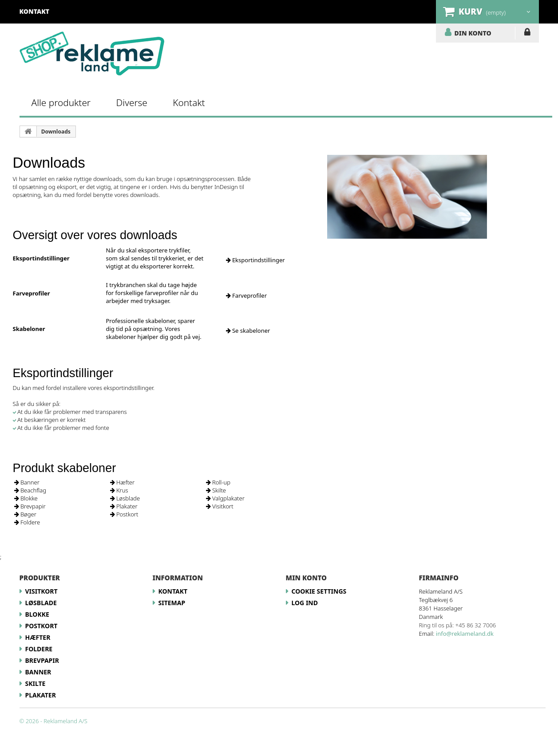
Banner (27, 482)
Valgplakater (225, 498)
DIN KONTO (473, 33)
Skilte (216, 490)
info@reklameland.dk (465, 634)
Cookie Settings (319, 591)
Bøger (25, 514)
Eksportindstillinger (255, 260)
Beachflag (30, 490)
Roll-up (218, 482)
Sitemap (172, 603)
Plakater (124, 506)
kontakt (35, 11)
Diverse (132, 102)
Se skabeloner (248, 331)
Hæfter (123, 482)
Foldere (27, 522)
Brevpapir (30, 506)
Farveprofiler (247, 295)
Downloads (56, 132)
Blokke (26, 498)
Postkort (124, 514)
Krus (119, 490)
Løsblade (125, 498)
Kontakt (189, 102)
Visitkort (220, 506)
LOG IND (527, 34)
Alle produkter (61, 102)
